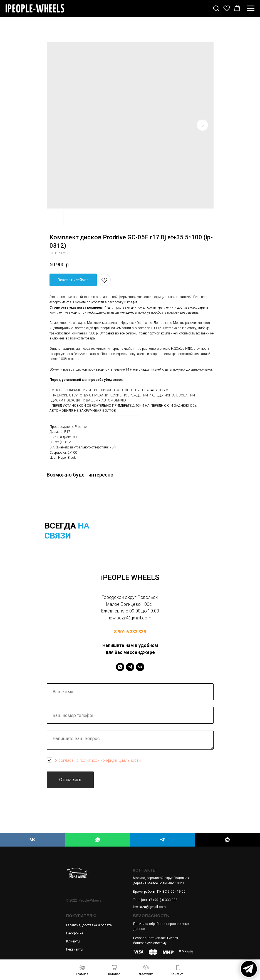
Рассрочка (75, 933)
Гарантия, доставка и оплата (89, 925)
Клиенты (73, 941)
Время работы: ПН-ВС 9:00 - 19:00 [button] (159, 892)
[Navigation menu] (251, 8)
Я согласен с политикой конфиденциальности (98, 760)
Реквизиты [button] (75, 949)
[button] (216, 8)
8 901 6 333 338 (130, 632)
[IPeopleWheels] (120, 667)
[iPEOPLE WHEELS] (33, 840)
